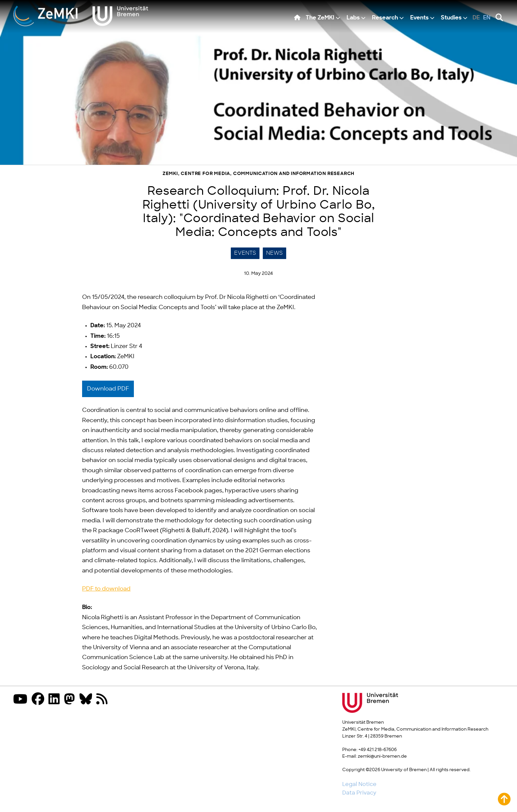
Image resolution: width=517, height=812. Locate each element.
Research (385, 18)
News (274, 253)
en (487, 18)
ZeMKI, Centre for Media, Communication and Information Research (258, 174)
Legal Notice (359, 784)
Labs (353, 18)
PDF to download (106, 589)
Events (419, 18)
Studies (451, 18)
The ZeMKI (320, 18)
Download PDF (108, 389)
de (476, 18)
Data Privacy (359, 793)
